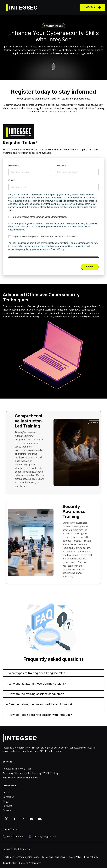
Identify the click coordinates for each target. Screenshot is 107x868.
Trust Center (10, 863)
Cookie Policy (74, 857)
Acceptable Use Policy (28, 857)
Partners (7, 806)
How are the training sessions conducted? (36, 694)
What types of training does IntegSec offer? (37, 673)
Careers (7, 810)
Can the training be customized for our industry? (40, 704)
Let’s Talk (93, 7)
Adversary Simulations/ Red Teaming (22, 773)
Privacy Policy (91, 857)
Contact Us (8, 797)
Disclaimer (8, 857)
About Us (8, 792)
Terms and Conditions (53, 857)
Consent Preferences (30, 863)
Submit (90, 267)
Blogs (6, 801)
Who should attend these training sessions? (37, 684)
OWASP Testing (50, 773)
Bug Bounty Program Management (21, 778)
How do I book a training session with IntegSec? (40, 715)
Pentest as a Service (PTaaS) (17, 769)
